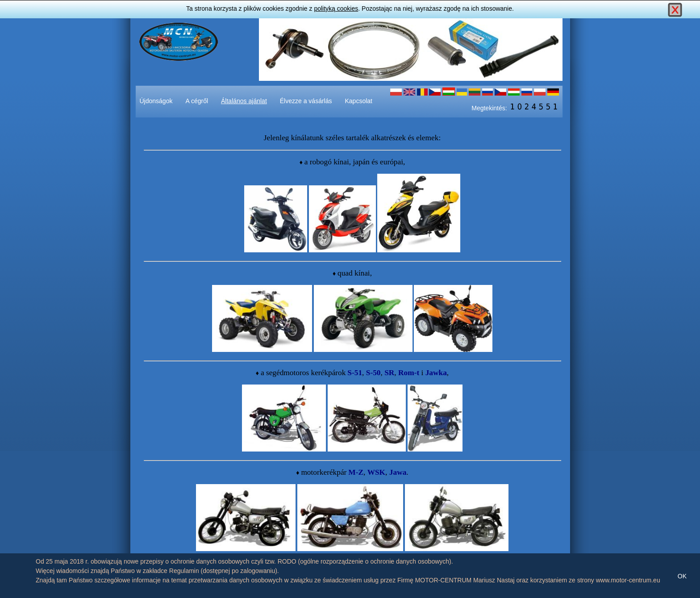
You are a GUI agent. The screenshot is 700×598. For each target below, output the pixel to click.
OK (682, 576)
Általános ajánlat (244, 101)
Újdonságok (156, 101)
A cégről (197, 101)
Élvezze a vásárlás (306, 101)
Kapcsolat (359, 101)
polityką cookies (336, 8)
